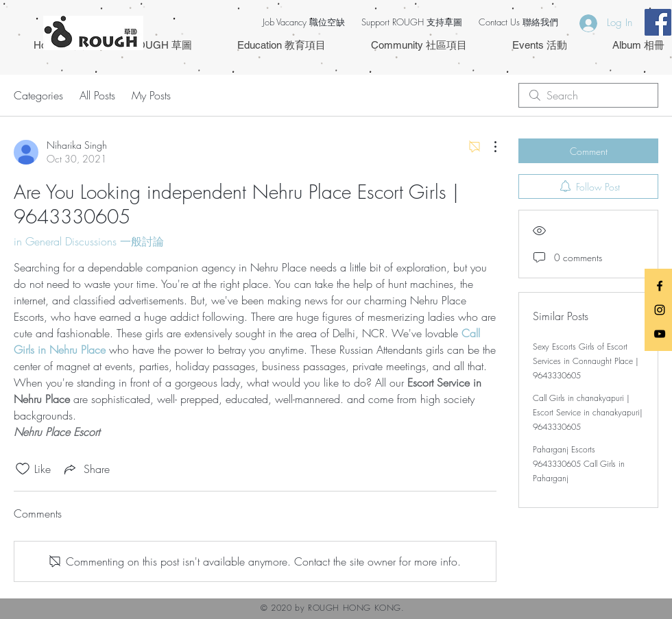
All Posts (97, 95)
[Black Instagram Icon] (660, 310)
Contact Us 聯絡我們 (518, 22)
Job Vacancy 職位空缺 (304, 22)
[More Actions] (488, 147)
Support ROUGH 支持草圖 (412, 22)
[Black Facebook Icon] (660, 286)
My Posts (151, 95)
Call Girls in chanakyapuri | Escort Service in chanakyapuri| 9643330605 (588, 412)
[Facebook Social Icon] (658, 22)
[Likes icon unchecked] (23, 469)
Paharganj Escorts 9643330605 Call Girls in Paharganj (579, 464)
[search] (588, 95)
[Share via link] (86, 469)
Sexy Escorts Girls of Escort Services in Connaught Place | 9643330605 (586, 361)
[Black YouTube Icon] (660, 334)
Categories (38, 95)
